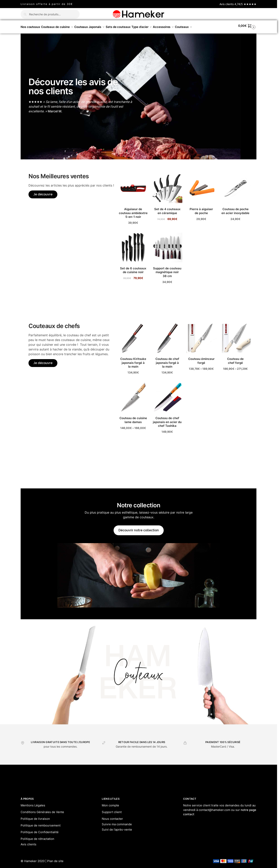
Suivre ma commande (117, 822)
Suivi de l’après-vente (117, 827)
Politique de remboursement (41, 823)
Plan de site (55, 859)
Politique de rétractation (37, 837)
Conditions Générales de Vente (42, 810)
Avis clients (28, 842)
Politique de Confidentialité (40, 830)
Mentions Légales (33, 803)
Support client (112, 810)
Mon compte (110, 803)
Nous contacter (112, 817)
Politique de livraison (35, 817)
